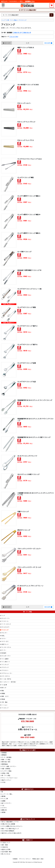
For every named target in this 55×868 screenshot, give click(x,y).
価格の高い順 (27, 32)
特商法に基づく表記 (38, 859)
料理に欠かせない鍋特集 (8, 824)
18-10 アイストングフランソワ (27, 456)
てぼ (3, 805)
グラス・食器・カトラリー (9, 766)
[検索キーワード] (26, 15)
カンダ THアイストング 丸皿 (27, 382)
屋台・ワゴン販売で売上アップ (10, 829)
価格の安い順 (18, 32)
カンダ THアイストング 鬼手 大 (27, 344)
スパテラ (4, 808)
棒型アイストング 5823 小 (26, 66)
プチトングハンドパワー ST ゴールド (29, 567)
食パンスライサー (7, 803)
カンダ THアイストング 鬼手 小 (27, 326)
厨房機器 (4, 753)
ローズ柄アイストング (24, 252)
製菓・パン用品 (6, 759)
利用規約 (15, 859)
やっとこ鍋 (5, 799)
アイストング (23, 20)
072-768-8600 (28, 721)
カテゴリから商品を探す (28, 10)
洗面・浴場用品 (6, 769)
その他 (3, 782)
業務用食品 (5, 764)
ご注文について (6, 843)
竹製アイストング (23, 511)
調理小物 (4, 810)
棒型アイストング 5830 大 (26, 47)
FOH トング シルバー (24, 103)
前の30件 (7, 43)
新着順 (10, 32)
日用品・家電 (5, 773)
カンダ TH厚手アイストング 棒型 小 (29, 196)
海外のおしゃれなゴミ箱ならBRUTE (11, 833)
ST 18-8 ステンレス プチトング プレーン (30, 586)
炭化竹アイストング (24, 530)
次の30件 (48, 43)
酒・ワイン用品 (12, 20)
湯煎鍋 (3, 812)
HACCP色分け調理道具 (8, 831)
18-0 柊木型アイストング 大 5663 (28, 85)
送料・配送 (5, 845)
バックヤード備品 (7, 771)
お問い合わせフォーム (27, 729)
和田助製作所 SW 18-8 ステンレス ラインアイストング (35, 400)
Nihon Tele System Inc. (28, 862)
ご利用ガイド (27, 840)
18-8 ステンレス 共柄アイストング (28, 474)
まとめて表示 (15, 37)
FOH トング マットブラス (26, 140)
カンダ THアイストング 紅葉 (27, 363)
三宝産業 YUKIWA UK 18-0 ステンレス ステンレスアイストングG (35, 494)
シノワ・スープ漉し (7, 794)
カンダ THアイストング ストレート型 (29, 289)
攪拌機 (3, 796)
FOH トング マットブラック (26, 122)
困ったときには (6, 854)
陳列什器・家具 (6, 762)
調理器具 (4, 755)
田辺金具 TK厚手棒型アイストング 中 (29, 270)
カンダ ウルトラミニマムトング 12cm (30, 159)
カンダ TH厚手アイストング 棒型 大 (29, 233)
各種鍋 (3, 801)
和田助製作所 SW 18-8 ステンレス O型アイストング (34, 437)
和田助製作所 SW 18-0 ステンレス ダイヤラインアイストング (35, 419)
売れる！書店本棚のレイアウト (10, 822)
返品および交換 (6, 849)
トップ (4, 20)
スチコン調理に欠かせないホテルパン (12, 826)
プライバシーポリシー (25, 859)
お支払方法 (5, 847)
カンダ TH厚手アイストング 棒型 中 (29, 214)
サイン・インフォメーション (10, 778)
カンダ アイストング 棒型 (25, 177)
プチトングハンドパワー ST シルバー (29, 549)
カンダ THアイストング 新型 (27, 307)
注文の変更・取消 (7, 852)
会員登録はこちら (30, 1)
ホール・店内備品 (7, 757)
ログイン (4, 1)
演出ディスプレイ (6, 780)
